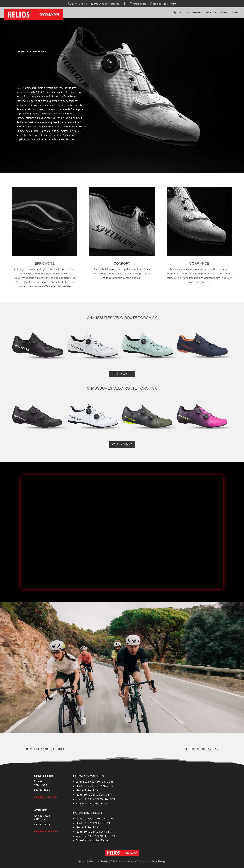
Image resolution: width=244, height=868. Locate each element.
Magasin (184, 13)
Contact (235, 13)
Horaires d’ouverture (163, 4)
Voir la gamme (122, 374)
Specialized (211, 13)
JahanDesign (159, 861)
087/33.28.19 (78, 4)
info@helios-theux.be (105, 4)
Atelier (197, 13)
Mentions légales (98, 861)
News (224, 13)
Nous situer (138, 4)
